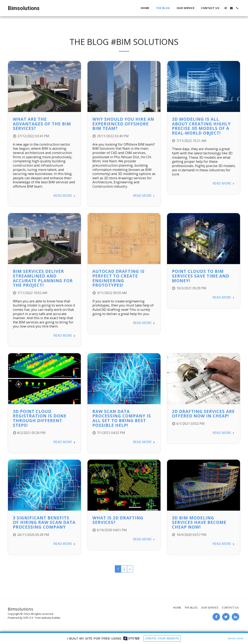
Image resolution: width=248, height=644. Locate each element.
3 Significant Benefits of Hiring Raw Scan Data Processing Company (44, 522)
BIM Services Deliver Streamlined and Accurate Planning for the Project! (43, 278)
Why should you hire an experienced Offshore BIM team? (123, 124)
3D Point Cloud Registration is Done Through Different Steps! (40, 418)
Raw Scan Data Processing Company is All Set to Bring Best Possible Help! (122, 418)
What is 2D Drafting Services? (118, 520)
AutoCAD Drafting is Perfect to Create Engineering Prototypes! (118, 278)
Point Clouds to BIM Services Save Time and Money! (201, 276)
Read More (65, 195)
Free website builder (48, 618)
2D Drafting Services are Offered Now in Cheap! (203, 414)
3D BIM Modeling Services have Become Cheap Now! (199, 522)
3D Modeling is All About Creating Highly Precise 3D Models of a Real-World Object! (201, 126)
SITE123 (28, 618)
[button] (225, 8)
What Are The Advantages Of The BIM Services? (42, 124)
